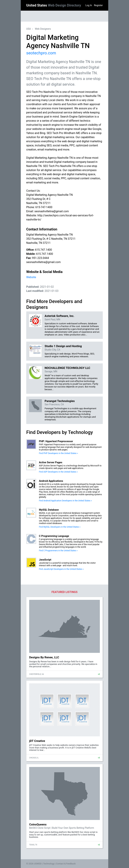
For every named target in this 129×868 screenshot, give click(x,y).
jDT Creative (37, 741)
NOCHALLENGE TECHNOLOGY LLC (67, 368)
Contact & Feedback (66, 864)
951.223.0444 (40, 258)
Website (31, 277)
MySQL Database (49, 510)
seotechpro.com (41, 53)
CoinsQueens (38, 824)
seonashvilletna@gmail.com (43, 262)
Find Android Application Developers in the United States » (65, 501)
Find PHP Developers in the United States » (58, 453)
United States (54, 5)
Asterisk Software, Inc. (59, 316)
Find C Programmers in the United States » (58, 551)
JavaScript (45, 560)
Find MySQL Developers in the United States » (60, 527)
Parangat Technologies (60, 401)
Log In (89, 5)
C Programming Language (54, 536)
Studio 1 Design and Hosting (63, 346)
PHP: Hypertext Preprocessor (56, 441)
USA (29, 29)
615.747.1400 (43, 250)
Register (98, 5)
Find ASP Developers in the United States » (58, 472)
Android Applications (51, 481)
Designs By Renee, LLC (44, 657)
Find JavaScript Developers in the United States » (61, 569)
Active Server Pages (51, 462)
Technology (49, 864)
